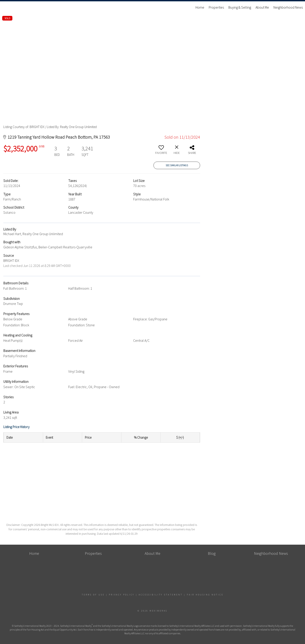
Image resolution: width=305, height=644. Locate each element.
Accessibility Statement (161, 595)
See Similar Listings (177, 165)
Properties (216, 7)
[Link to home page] (6, 7)
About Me (262, 7)
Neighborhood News (288, 7)
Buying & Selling (240, 7)
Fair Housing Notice (205, 595)
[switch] (161, 151)
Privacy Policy (122, 595)
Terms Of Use (93, 595)
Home (200, 7)
